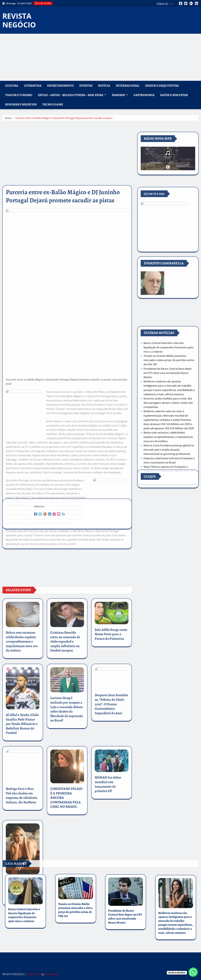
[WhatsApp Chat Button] (193, 972)
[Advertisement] (100, 57)
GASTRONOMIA (144, 95)
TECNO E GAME (53, 104)
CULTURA (12, 86)
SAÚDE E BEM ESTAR (174, 95)
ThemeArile (52, 974)
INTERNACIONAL (128, 86)
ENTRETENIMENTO (60, 86)
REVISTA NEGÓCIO (19, 20)
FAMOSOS (120, 95)
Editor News (34, 974)
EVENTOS (86, 86)
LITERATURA (33, 86)
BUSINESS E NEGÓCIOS (21, 104)
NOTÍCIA (104, 86)
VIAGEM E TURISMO (19, 95)
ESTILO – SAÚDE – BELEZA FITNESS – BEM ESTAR (72, 95)
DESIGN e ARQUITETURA (162, 86)
